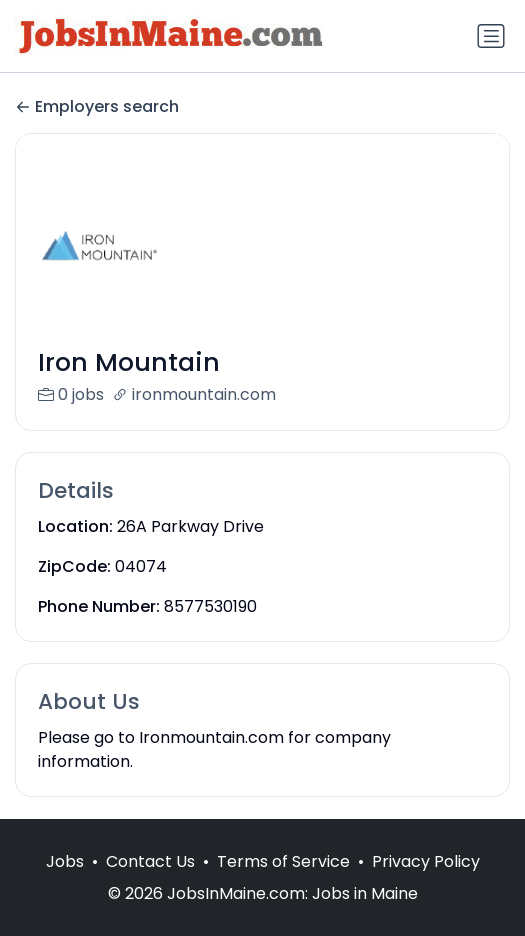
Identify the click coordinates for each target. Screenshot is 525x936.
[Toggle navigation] (491, 36)
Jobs (65, 882)
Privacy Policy (426, 882)
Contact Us (150, 882)
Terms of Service (283, 882)
